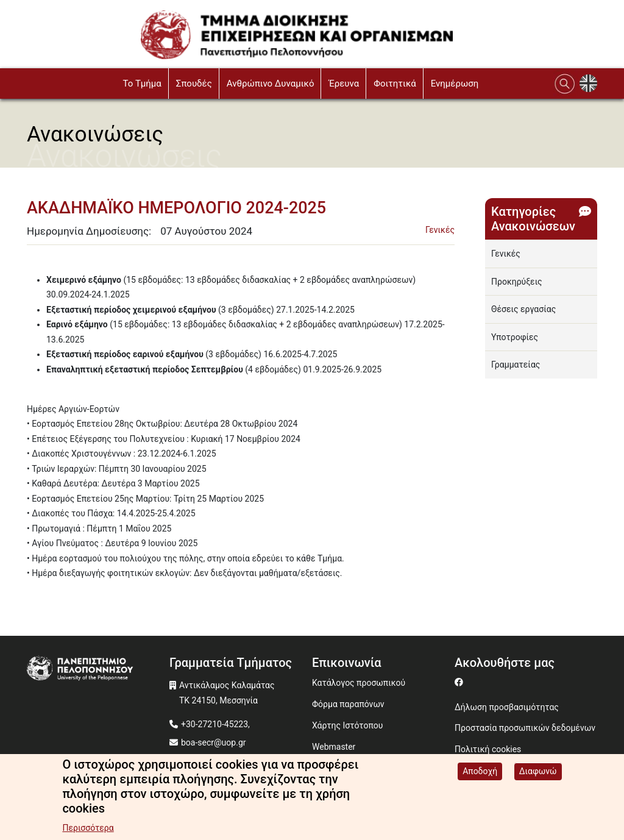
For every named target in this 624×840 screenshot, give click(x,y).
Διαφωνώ (538, 771)
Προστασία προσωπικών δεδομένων (525, 728)
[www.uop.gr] (98, 669)
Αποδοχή (480, 771)
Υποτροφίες (515, 337)
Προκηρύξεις (517, 282)
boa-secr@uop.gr (213, 742)
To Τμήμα (142, 84)
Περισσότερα (88, 828)
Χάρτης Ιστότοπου (347, 725)
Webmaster (334, 747)
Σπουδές (194, 84)
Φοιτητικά (395, 84)
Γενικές (440, 230)
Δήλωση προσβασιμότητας (507, 707)
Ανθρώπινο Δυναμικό (271, 84)
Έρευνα (344, 84)
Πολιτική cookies (488, 749)
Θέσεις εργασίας (523, 309)
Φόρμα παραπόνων (348, 704)
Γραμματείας (516, 365)
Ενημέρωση (455, 84)
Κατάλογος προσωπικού (359, 683)
